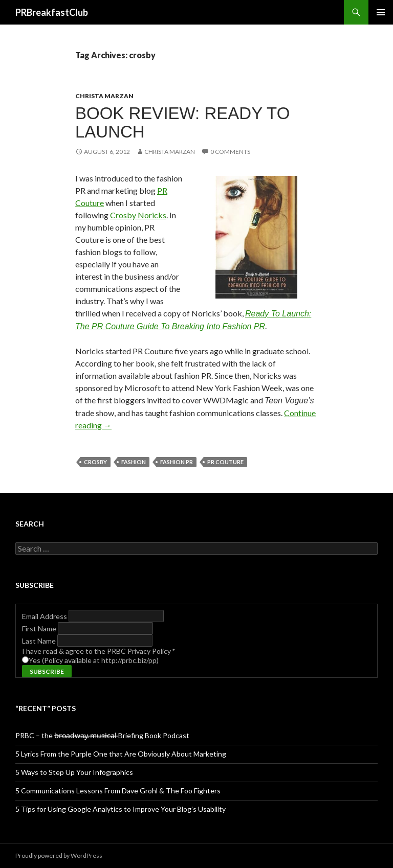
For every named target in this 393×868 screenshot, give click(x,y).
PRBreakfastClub (52, 12)
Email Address (45, 616)
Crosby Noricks (138, 215)
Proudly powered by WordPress (59, 855)
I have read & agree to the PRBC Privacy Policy (99, 651)
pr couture (225, 462)
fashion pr (177, 462)
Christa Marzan (104, 96)
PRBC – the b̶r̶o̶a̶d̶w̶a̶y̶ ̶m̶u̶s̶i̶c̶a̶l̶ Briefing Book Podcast (102, 735)
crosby (95, 462)
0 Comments (230, 152)
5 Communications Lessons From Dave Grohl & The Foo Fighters (118, 791)
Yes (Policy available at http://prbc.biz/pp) (94, 660)
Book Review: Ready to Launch (182, 122)
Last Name (40, 641)
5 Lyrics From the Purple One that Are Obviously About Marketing (121, 754)
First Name (40, 629)
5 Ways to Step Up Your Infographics (74, 772)
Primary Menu (381, 12)
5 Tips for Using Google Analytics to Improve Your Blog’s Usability (121, 809)
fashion (134, 462)
